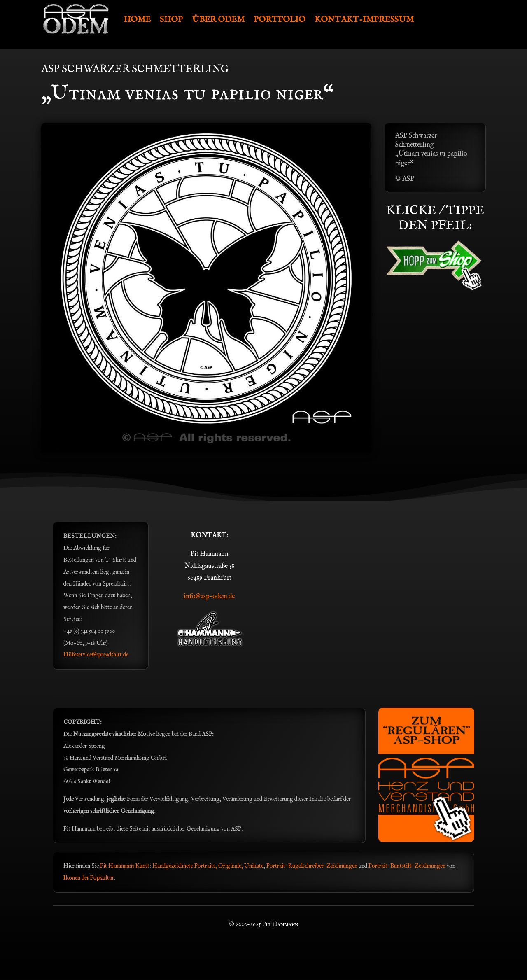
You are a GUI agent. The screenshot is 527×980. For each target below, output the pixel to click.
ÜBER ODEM (218, 20)
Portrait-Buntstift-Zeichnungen (408, 866)
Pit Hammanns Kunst (125, 866)
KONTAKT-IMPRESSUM (364, 20)
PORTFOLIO (280, 20)
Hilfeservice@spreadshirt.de (96, 655)
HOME (137, 20)
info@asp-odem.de (209, 597)
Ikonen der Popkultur (89, 878)
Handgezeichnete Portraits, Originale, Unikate (208, 866)
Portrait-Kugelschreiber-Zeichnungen (312, 866)
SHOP (171, 20)
